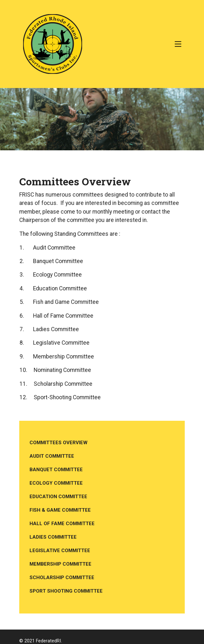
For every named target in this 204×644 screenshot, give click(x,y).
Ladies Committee (53, 537)
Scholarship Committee (62, 578)
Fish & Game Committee (60, 510)
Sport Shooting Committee (66, 591)
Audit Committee (52, 456)
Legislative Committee (60, 551)
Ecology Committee (56, 483)
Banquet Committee (56, 470)
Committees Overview (59, 443)
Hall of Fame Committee (62, 524)
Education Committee (58, 497)
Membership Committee (60, 564)
